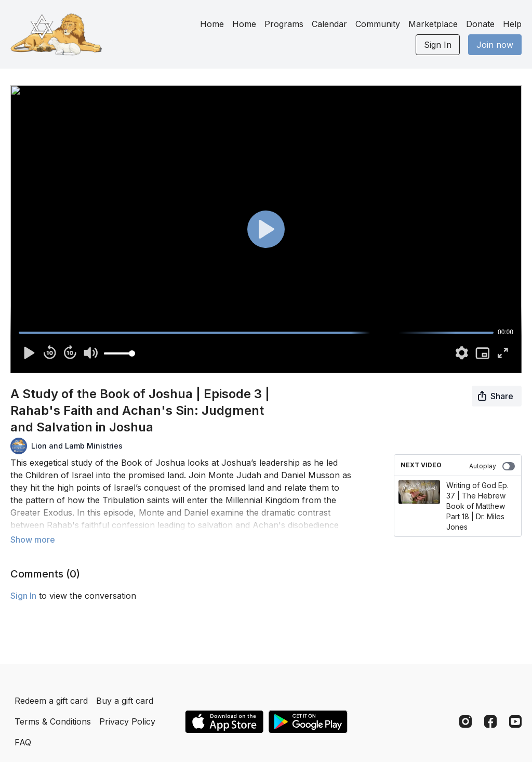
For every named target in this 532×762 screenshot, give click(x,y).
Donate (480, 24)
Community (378, 24)
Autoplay (492, 466)
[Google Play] (308, 722)
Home (212, 24)
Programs (284, 24)
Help (512, 24)
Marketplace (433, 24)
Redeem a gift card (51, 701)
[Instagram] (465, 721)
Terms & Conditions (53, 721)
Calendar (329, 24)
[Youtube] (515, 721)
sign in (23, 596)
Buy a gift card (125, 701)
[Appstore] (224, 722)
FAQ (23, 742)
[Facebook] (490, 721)
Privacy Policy (127, 721)
